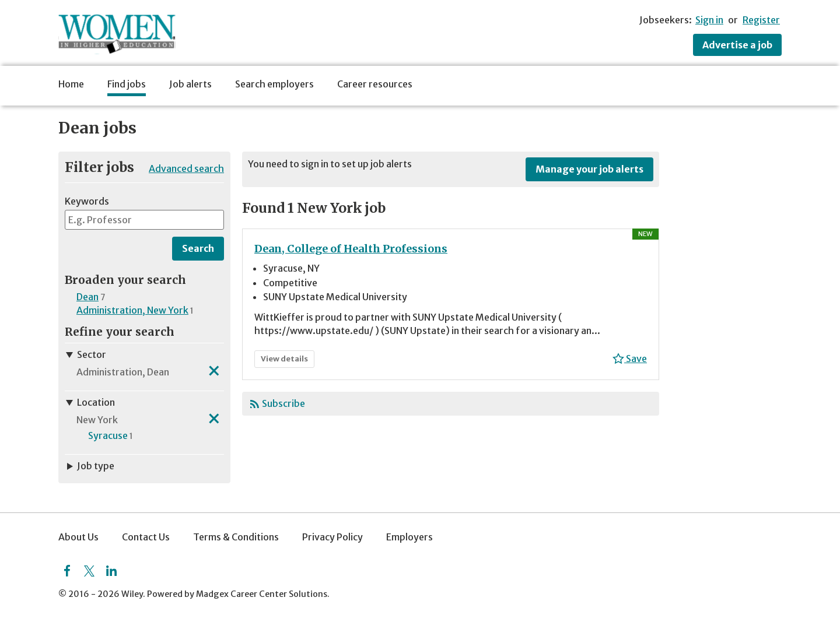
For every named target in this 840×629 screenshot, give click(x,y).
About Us (78, 537)
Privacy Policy (332, 537)
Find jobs (127, 84)
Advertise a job (737, 45)
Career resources (375, 84)
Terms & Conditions (236, 537)
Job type (90, 466)
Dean (87, 297)
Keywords (87, 201)
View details (287, 361)
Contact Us (146, 537)
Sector (85, 354)
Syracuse (108, 435)
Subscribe (283, 403)
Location (90, 402)
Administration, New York (132, 310)
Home (71, 84)
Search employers (274, 84)
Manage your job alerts (589, 169)
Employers (409, 537)
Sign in (709, 20)
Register (761, 20)
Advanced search (186, 168)
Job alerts (190, 84)
